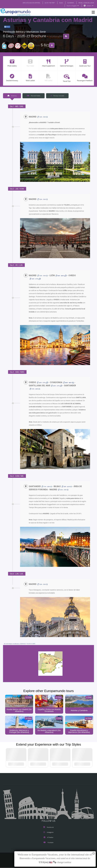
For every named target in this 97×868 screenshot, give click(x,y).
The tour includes (57, 96)
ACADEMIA (68, 3)
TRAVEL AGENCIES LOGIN (85, 3)
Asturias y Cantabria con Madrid (48, 20)
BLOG (59, 3)
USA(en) (90, 6)
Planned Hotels (33, 96)
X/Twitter (48, 838)
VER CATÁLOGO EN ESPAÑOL (26, 3)
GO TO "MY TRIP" (46, 3)
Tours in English (73, 6)
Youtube (48, 843)
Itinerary (12, 96)
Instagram (48, 833)
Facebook (49, 828)
